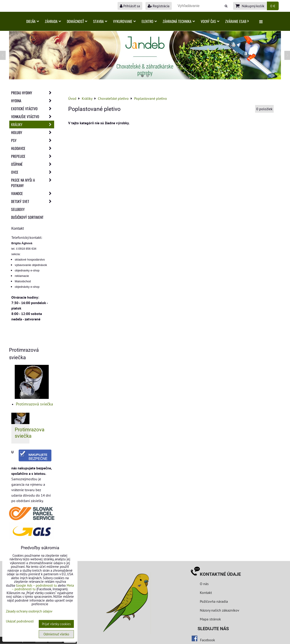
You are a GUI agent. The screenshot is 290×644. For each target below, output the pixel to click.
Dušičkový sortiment (27, 217)
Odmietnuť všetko (56, 634)
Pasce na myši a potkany (33, 183)
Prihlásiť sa (130, 6)
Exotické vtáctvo (33, 109)
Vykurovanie (124, 21)
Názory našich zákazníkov (220, 610)
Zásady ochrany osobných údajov (29, 611)
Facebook (208, 640)
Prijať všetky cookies (56, 624)
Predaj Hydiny (33, 93)
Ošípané (33, 164)
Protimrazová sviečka (34, 404)
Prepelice (33, 156)
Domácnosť (77, 21)
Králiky (33, 124)
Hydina (33, 101)
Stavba (100, 21)
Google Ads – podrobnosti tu (36, 585)
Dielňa (33, 21)
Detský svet (33, 201)
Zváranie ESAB (237, 21)
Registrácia (159, 6)
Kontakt (206, 593)
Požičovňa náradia (214, 601)
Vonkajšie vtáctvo (33, 117)
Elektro (149, 21)
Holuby (33, 132)
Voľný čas (210, 21)
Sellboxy (18, 209)
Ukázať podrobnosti (20, 621)
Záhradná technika (179, 21)
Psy (33, 140)
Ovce (33, 172)
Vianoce (33, 193)
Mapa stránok (210, 619)
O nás (204, 584)
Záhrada (53, 21)
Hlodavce (33, 148)
